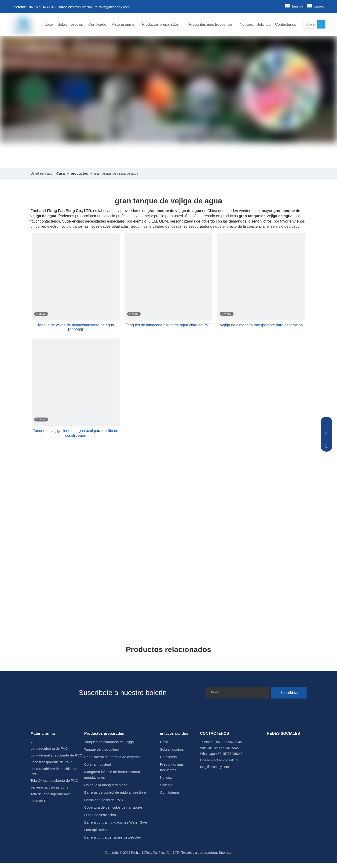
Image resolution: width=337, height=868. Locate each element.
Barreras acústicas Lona (49, 787)
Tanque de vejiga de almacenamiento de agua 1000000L (76, 327)
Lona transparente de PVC (51, 762)
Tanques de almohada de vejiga (109, 742)
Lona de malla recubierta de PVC (56, 755)
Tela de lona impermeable (51, 794)
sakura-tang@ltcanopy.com (108, 7)
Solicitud (167, 785)
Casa (164, 742)
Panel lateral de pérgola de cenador (112, 757)
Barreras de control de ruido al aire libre (115, 792)
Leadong (210, 852)
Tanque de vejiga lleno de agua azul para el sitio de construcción (76, 433)
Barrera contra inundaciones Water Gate (116, 822)
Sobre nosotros (172, 749)
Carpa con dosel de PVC (104, 800)
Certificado (168, 757)
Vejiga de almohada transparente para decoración (261, 325)
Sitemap (225, 852)
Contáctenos (170, 792)
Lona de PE (40, 801)
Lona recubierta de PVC (49, 748)
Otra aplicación (96, 830)
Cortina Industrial (97, 764)
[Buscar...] (310, 24)
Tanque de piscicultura (102, 749)
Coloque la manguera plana (106, 785)
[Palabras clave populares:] (321, 24)
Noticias (166, 777)
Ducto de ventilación (100, 815)
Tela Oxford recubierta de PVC (54, 780)
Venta (35, 742)
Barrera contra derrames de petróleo (113, 837)
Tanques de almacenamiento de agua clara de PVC (168, 325)
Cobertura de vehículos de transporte (113, 807)
